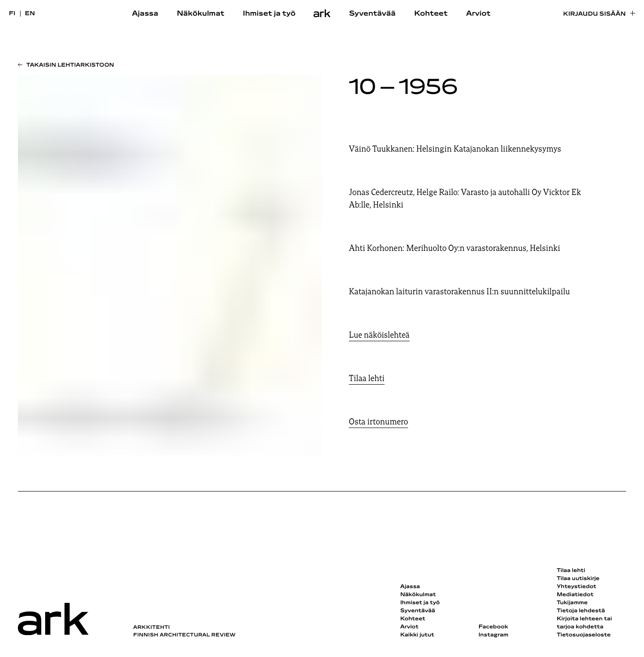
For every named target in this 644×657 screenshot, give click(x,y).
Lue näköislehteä (379, 335)
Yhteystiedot (576, 587)
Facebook (493, 627)
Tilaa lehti (367, 378)
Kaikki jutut (417, 635)
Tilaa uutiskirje (578, 579)
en (30, 14)
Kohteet (431, 14)
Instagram (494, 635)
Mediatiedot (575, 595)
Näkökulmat (200, 14)
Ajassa (145, 14)
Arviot (478, 14)
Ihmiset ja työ (269, 14)
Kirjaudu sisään (594, 14)
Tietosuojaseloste (584, 635)
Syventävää (372, 14)
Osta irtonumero (378, 422)
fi (12, 14)
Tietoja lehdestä (581, 611)
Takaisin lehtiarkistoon (70, 65)
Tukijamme (572, 603)
